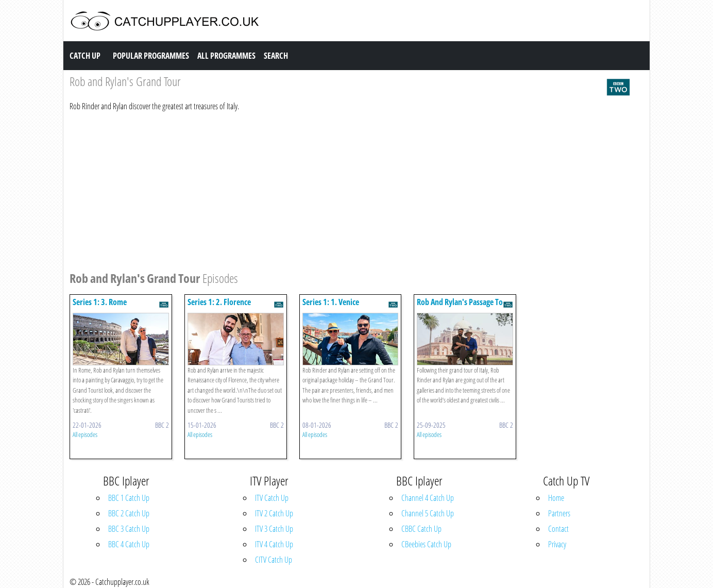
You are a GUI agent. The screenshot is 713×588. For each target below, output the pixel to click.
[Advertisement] (350, 190)
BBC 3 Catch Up (129, 529)
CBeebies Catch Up (426, 544)
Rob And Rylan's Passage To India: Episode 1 (460, 307)
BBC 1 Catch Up (129, 498)
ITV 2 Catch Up (274, 513)
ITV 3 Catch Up (274, 529)
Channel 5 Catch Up (428, 513)
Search (276, 56)
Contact (558, 529)
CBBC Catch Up (421, 529)
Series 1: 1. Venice (331, 302)
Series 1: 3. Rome (100, 302)
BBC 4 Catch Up (129, 544)
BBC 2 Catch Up (129, 513)
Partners (559, 513)
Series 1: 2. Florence (219, 302)
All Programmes (226, 56)
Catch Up (85, 56)
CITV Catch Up (274, 560)
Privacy (557, 544)
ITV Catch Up (272, 498)
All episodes (85, 434)
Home (556, 498)
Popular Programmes (151, 56)
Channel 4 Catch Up (428, 498)
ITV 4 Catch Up (274, 544)
